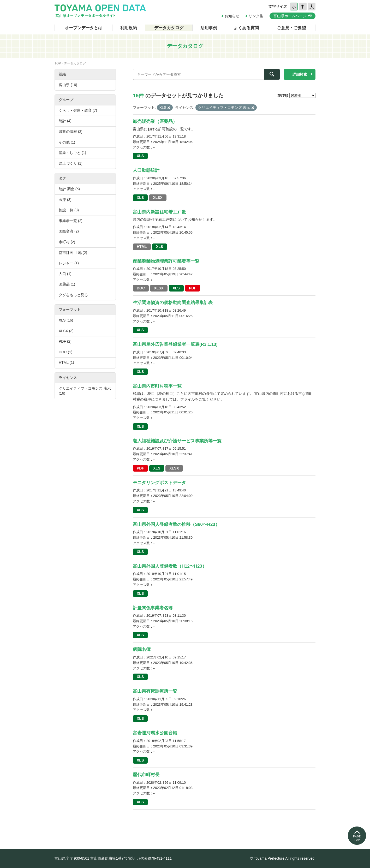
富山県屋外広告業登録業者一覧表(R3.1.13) (175, 344)
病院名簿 (142, 649)
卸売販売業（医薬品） (155, 121)
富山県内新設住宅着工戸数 (159, 212)
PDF (193, 288)
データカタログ (169, 28)
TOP (58, 63)
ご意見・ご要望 (291, 28)
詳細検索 (300, 74)
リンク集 (256, 16)
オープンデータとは (83, 28)
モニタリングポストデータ (159, 483)
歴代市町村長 (146, 775)
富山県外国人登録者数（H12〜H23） (170, 566)
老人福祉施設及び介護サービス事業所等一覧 (177, 441)
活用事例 (209, 28)
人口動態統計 (146, 170)
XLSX (158, 198)
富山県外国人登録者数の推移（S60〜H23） (176, 524)
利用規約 (129, 28)
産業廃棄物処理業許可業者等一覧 (166, 261)
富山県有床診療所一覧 (155, 691)
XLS (140, 156)
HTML (142, 247)
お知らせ (232, 16)
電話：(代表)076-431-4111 (150, 858)
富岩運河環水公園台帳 (155, 733)
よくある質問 (246, 28)
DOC (141, 288)
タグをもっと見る (73, 295)
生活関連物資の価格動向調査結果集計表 (173, 303)
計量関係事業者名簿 (153, 608)
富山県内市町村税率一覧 (157, 386)
